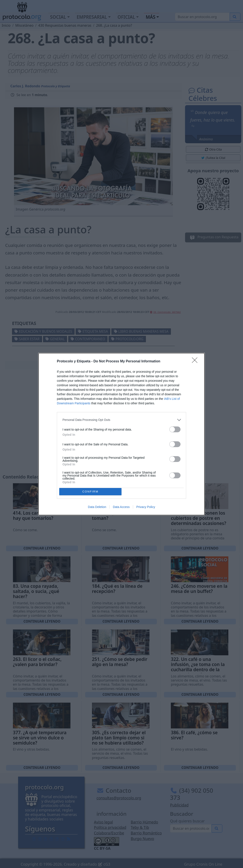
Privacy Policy (146, 507)
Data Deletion (97, 507)
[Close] (196, 362)
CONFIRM (90, 492)
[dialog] (121, 434)
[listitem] (121, 420)
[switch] (175, 429)
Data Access (121, 507)
